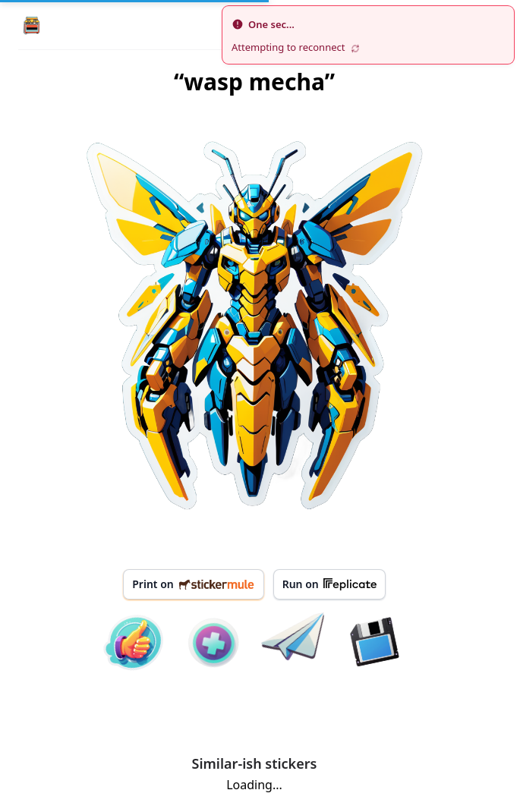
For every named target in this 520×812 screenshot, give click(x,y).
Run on (329, 584)
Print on (193, 584)
